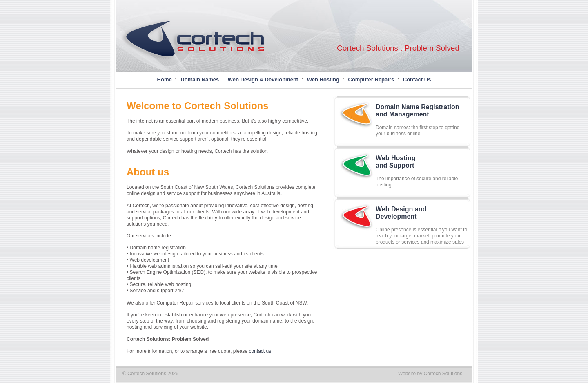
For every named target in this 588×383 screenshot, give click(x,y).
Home (165, 80)
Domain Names (200, 80)
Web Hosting (323, 80)
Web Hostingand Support (395, 162)
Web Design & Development (263, 80)
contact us (260, 351)
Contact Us (417, 80)
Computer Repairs (371, 80)
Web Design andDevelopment (401, 213)
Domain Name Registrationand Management (417, 111)
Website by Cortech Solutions (430, 374)
